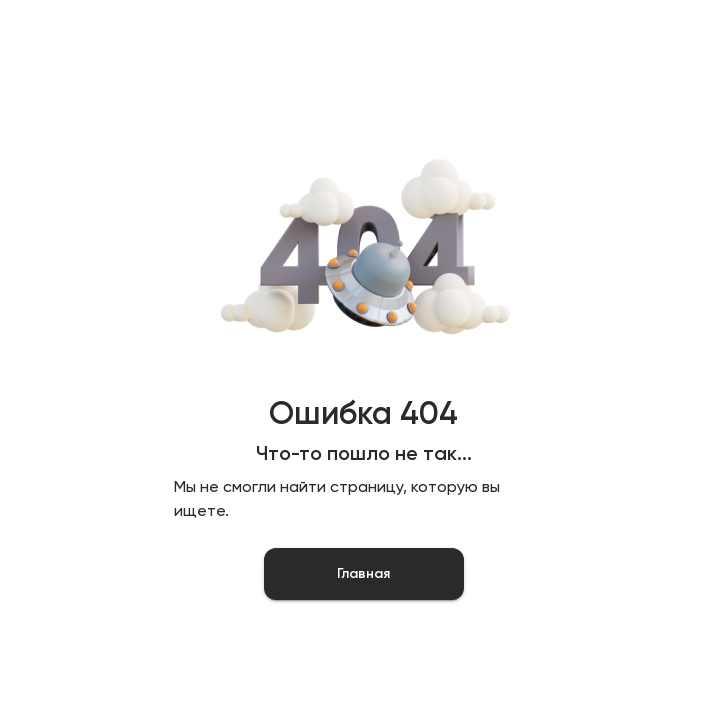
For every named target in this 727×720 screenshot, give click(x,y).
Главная (364, 574)
